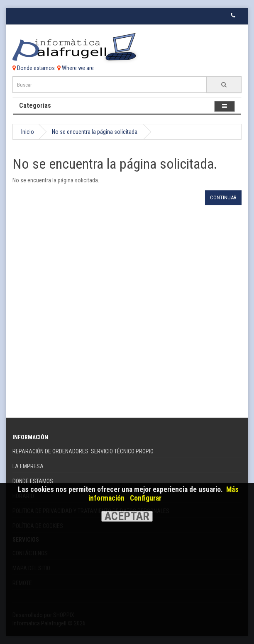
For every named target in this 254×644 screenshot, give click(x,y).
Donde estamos (34, 68)
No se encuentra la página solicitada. (95, 132)
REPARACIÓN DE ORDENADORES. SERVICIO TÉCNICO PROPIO (83, 451)
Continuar (223, 197)
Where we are (76, 68)
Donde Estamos (33, 481)
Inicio (28, 132)
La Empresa (28, 466)
